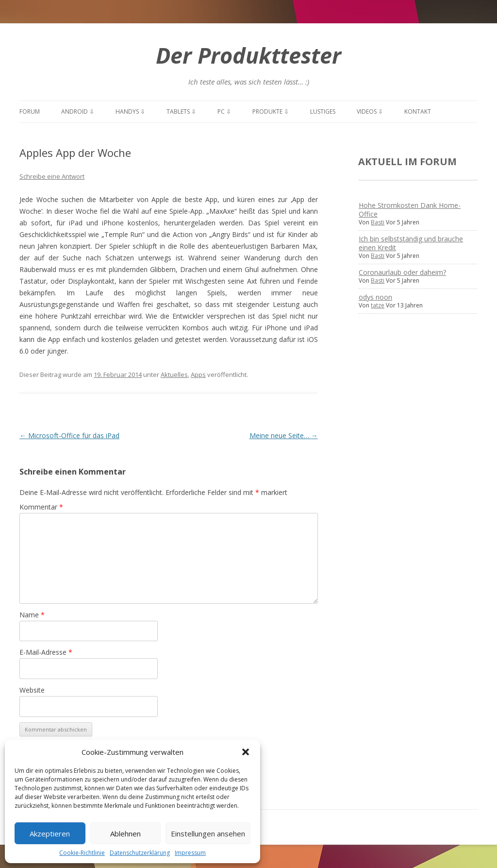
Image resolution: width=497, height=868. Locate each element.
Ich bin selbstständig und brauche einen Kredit (411, 243)
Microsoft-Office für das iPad (69, 435)
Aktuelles (174, 374)
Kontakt (418, 111)
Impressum (190, 853)
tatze (378, 305)
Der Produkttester (248, 55)
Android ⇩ (78, 111)
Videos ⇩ (370, 111)
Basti (378, 222)
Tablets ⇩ (181, 111)
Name (32, 615)
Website (32, 690)
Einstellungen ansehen (208, 834)
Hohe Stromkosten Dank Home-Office (410, 210)
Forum (30, 111)
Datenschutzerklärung (140, 853)
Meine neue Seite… (284, 435)
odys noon (375, 297)
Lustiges (323, 111)
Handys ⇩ (130, 111)
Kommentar (41, 507)
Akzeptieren (50, 834)
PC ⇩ (224, 111)
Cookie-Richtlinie (82, 853)
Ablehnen (125, 834)
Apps (198, 374)
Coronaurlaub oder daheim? (402, 272)
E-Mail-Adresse (46, 652)
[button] (246, 752)
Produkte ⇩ (271, 111)
